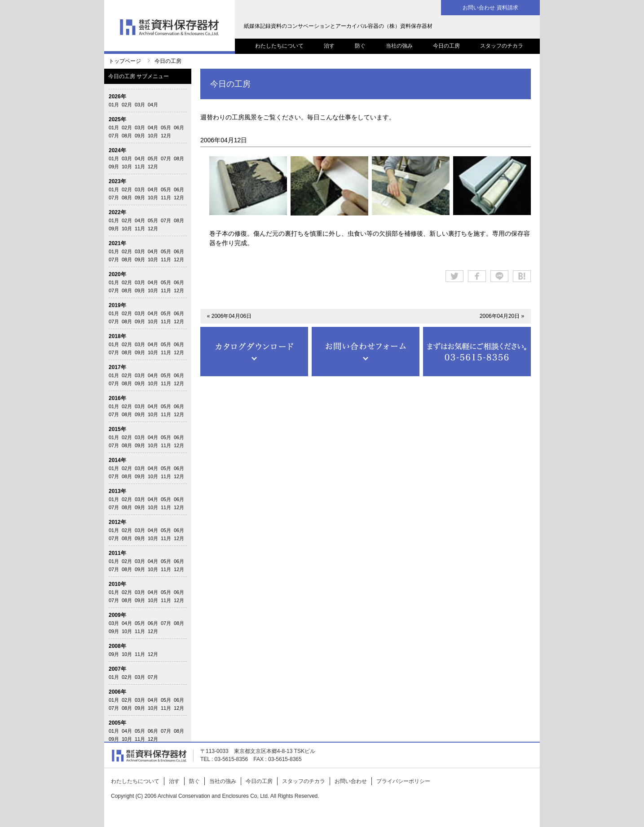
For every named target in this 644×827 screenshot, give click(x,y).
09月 (140, 136)
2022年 (117, 212)
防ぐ (360, 46)
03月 (140, 105)
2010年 (117, 584)
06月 (179, 128)
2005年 (117, 723)
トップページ (125, 61)
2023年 (117, 181)
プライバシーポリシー (403, 781)
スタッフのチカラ (502, 46)
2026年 (117, 97)
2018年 (117, 336)
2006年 (117, 692)
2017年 (117, 367)
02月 (127, 105)
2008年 (117, 646)
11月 (140, 167)
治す (329, 46)
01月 (114, 105)
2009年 (117, 615)
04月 (153, 105)
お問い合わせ (351, 781)
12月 (166, 136)
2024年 (117, 150)
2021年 (117, 243)
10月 (153, 136)
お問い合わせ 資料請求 (490, 8)
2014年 (117, 460)
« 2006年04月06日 (229, 316)
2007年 (117, 669)
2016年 (117, 398)
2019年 (117, 305)
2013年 (117, 491)
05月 (166, 128)
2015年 (117, 429)
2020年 (117, 274)
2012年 (117, 522)
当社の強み (399, 46)
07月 (114, 136)
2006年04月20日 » (502, 316)
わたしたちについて (279, 46)
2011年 (117, 553)
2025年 (117, 119)
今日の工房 (446, 46)
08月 (127, 136)
